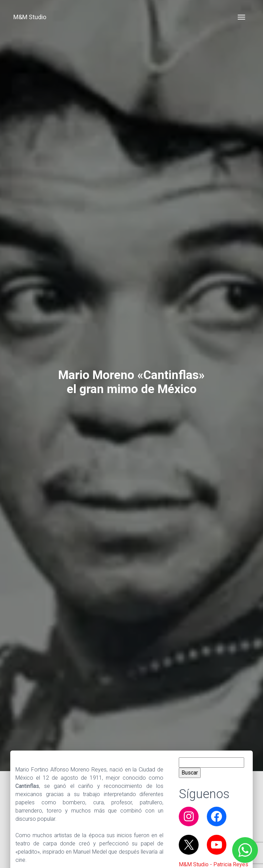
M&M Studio (30, 17)
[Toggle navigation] (241, 17)
